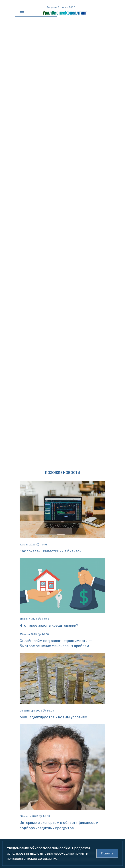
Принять (107, 853)
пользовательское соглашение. (33, 859)
